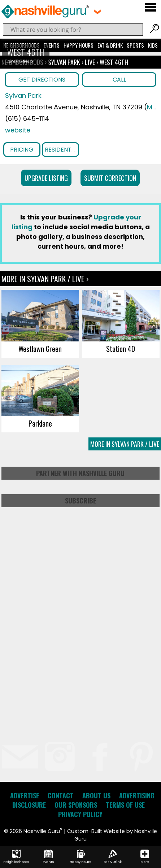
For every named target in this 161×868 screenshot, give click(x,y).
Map (154, 107)
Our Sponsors (76, 805)
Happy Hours (79, 45)
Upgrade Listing (46, 178)
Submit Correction (110, 178)
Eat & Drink (110, 45)
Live (90, 62)
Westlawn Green (40, 349)
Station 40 (121, 349)
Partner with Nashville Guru (80, 473)
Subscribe (80, 501)
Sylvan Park (65, 62)
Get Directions (42, 80)
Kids (153, 45)
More (145, 857)
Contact (61, 795)
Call (119, 80)
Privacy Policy (80, 814)
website (18, 130)
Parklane (40, 423)
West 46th (114, 62)
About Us (96, 795)
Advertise (25, 795)
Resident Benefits (62, 150)
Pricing (22, 150)
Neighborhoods (16, 857)
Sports (135, 45)
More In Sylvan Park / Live (125, 444)
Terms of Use (125, 805)
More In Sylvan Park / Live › (45, 279)
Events (52, 45)
